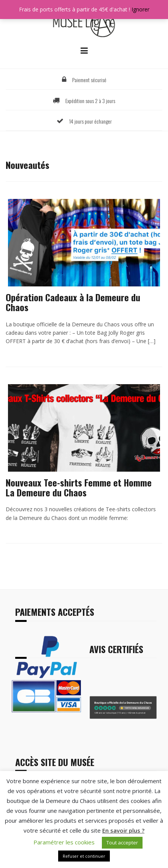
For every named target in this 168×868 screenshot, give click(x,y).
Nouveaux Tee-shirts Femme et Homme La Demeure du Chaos (79, 487)
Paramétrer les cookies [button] (64, 842)
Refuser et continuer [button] (84, 856)
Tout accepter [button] (122, 843)
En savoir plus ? (123, 830)
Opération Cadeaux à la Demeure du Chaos (73, 302)
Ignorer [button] (140, 9)
